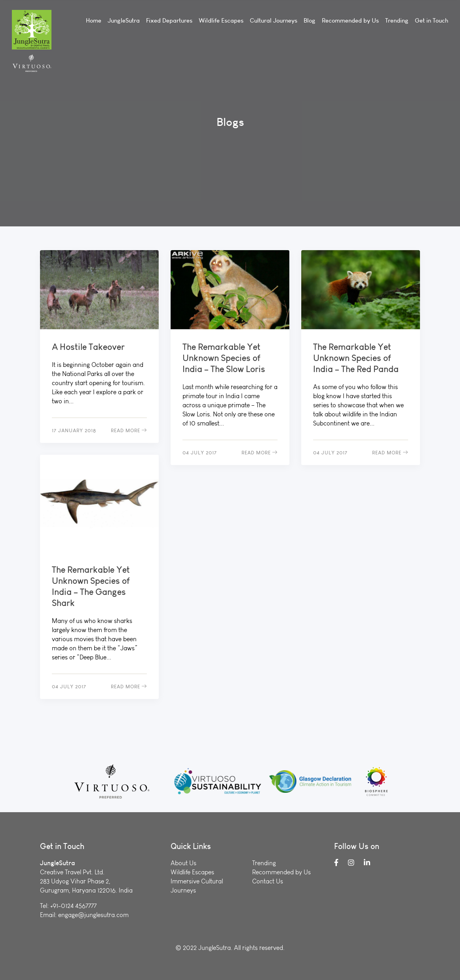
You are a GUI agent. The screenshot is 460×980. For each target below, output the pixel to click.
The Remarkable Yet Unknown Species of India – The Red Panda (356, 358)
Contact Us (268, 881)
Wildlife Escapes (221, 20)
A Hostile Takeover (88, 347)
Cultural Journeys (274, 20)
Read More (129, 430)
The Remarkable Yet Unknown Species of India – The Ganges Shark (91, 586)
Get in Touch (431, 20)
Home (94, 20)
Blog (310, 20)
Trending (397, 20)
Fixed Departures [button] (169, 20)
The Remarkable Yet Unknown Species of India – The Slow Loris (224, 358)
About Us (183, 863)
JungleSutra (124, 20)
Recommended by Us (350, 20)
